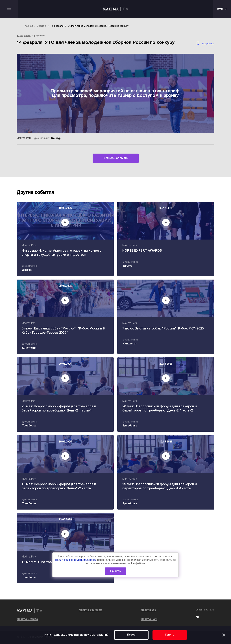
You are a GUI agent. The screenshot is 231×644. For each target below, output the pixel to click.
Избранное (208, 44)
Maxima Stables (27, 619)
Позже (131, 635)
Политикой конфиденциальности (76, 560)
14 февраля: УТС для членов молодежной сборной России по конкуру (89, 26)
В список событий (115, 158)
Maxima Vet (148, 610)
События (42, 26)
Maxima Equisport (91, 610)
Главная (28, 26)
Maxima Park (149, 619)
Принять (116, 571)
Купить (170, 635)
